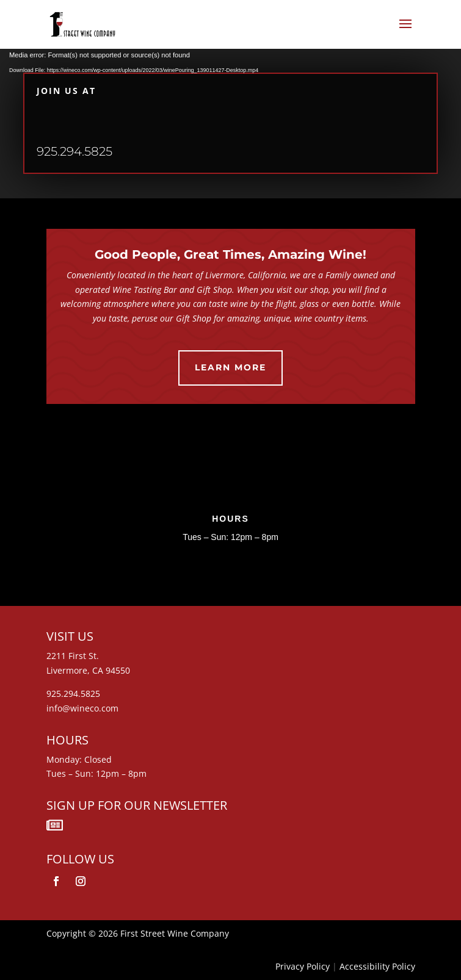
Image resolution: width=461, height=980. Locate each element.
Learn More (231, 367)
